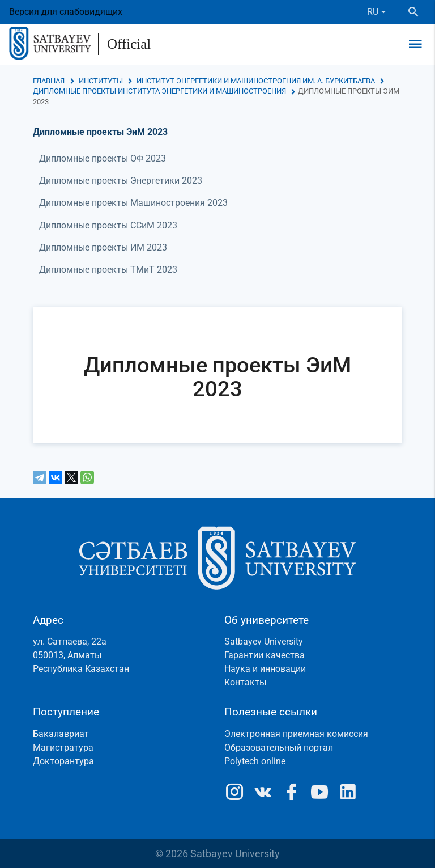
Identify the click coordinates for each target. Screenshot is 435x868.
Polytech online (255, 761)
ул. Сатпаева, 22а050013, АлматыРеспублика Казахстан (81, 655)
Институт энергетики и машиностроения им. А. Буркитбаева (256, 81)
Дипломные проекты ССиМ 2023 (108, 225)
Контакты (245, 682)
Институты (101, 81)
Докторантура (63, 761)
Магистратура (63, 748)
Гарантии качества (265, 655)
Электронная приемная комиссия (296, 734)
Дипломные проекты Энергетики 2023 (121, 181)
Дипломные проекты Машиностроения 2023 (133, 203)
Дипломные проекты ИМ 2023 (103, 247)
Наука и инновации (265, 669)
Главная (49, 81)
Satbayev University (264, 642)
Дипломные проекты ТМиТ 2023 (108, 270)
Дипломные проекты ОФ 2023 (103, 158)
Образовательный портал (279, 748)
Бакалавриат (61, 734)
